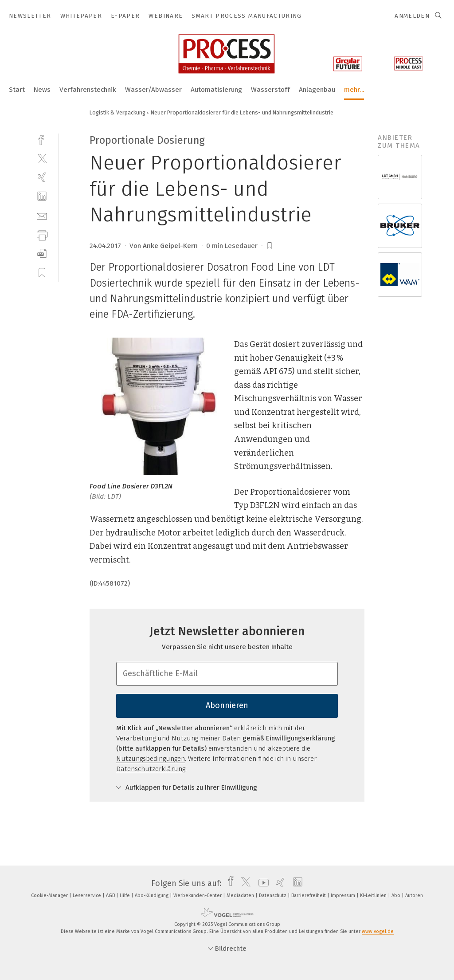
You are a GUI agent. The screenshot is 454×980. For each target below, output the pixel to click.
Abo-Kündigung (152, 895)
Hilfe (125, 895)
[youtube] (261, 883)
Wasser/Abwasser (153, 90)
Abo (397, 895)
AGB (111, 895)
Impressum (344, 895)
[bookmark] (270, 246)
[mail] (42, 215)
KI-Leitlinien (374, 895)
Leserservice (88, 895)
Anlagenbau (317, 90)
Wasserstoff (270, 90)
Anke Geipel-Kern (170, 246)
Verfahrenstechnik (88, 90)
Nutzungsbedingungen (151, 759)
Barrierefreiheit (309, 895)
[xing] (42, 177)
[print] (42, 234)
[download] (42, 254)
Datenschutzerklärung (151, 769)
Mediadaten (241, 895)
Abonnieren (227, 705)
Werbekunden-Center (198, 895)
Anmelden (412, 16)
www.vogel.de (378, 931)
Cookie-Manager (50, 895)
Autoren (414, 895)
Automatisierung (216, 90)
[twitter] (42, 158)
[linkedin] (42, 196)
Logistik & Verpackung (117, 112)
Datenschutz (273, 895)
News (42, 90)
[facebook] (42, 139)
